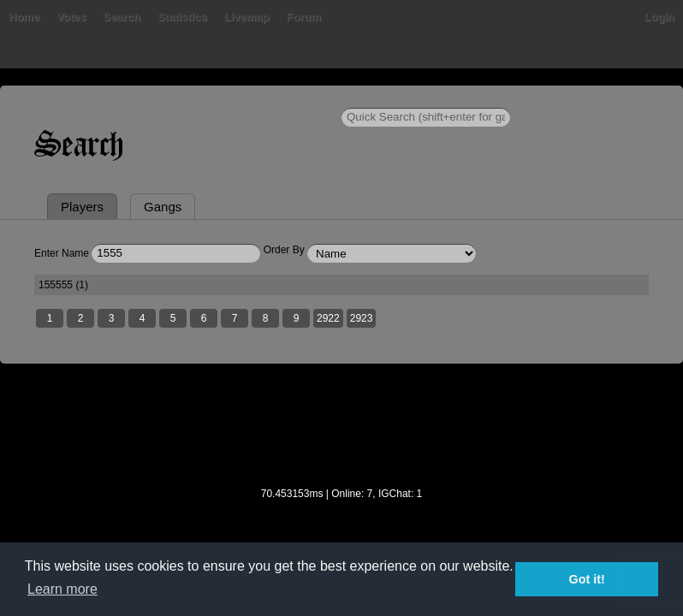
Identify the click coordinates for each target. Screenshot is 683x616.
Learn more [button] (62, 589)
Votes (71, 17)
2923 (362, 318)
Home (24, 17)
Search (122, 17)
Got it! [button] (587, 579)
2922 (328, 318)
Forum (304, 17)
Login (659, 17)
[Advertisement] (341, 436)
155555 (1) (63, 285)
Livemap (247, 17)
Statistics (182, 17)
